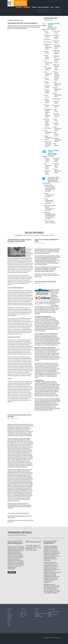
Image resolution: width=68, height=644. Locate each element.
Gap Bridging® (10, 615)
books (14, 20)
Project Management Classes (58, 171)
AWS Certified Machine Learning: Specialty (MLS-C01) (50, 187)
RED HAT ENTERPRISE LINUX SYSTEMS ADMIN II (50, 214)
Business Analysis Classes (47, 160)
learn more (12, 572)
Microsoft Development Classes (58, 46)
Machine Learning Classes (56, 37)
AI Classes (48, 39)
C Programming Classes (49, 63)
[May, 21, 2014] (11, 418)
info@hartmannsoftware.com (42, 613)
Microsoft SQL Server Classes (57, 52)
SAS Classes (57, 99)
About (52, 7)
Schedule (9, 617)
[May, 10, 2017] (11, 243)
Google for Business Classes (57, 160)
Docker (47, 194)
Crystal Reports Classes (47, 91)
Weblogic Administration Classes (58, 140)
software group (51, 638)
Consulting (19, 7)
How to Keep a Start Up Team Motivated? (19, 513)
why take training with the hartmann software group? (15, 543)
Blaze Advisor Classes (47, 57)
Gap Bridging (27, 7)
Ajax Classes (48, 42)
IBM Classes (48, 128)
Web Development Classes (58, 129)
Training (34, 7)
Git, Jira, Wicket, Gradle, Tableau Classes (47, 123)
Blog (8, 621)
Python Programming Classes (58, 89)
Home (9, 20)
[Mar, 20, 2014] (38, 283)
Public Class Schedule (43, 7)
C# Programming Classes (49, 68)
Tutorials (9, 620)
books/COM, (20, 20)
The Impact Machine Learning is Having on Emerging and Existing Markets (19, 240)
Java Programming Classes (49, 132)
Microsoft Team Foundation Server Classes (57, 59)
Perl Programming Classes (58, 84)
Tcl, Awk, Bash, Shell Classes (57, 115)
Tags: (16, 243)
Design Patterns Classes (47, 101)
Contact (57, 7)
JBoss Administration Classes (49, 138)
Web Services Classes (56, 134)
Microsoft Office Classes (57, 165)
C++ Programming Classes (49, 74)
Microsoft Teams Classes (48, 173)
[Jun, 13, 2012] (38, 243)
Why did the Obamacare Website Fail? (45, 282)
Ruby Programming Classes (58, 95)
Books (9, 626)
